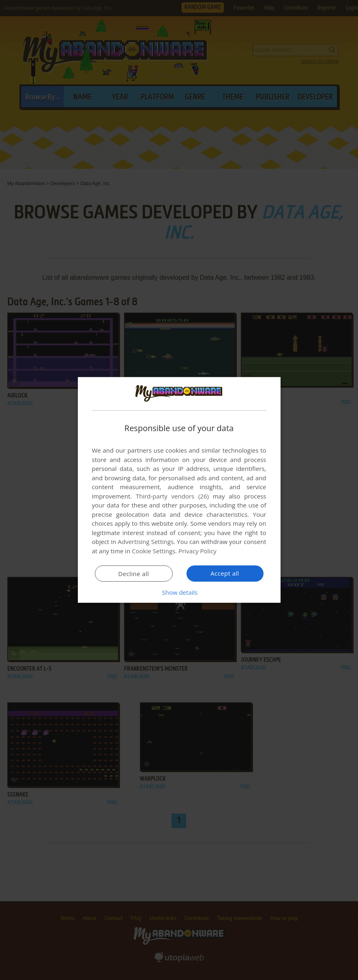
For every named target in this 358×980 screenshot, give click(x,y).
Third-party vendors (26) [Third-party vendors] (172, 496)
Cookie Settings (153, 551)
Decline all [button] (134, 574)
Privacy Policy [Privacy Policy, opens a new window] (197, 551)
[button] (179, 592)
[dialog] (179, 490)
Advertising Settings (146, 542)
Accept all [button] (225, 573)
